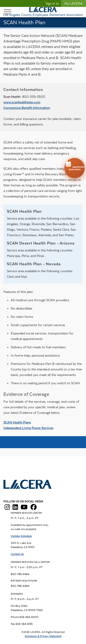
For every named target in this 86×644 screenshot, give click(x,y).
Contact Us (17, 554)
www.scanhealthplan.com (22, 102)
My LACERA (74, 3)
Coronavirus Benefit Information (27, 108)
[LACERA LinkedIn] (15, 508)
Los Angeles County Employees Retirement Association (43, 15)
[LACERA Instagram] (7, 508)
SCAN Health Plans (17, 422)
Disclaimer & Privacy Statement (43, 636)
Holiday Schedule (21, 536)
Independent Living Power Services (28, 428)
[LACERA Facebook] (34, 508)
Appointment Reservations (75, 165)
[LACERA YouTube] (24, 508)
